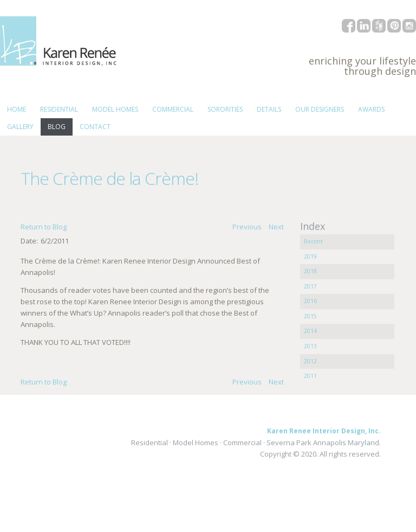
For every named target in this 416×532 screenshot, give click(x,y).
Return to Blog (44, 227)
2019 (310, 257)
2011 (310, 376)
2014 (310, 331)
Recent (313, 241)
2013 (310, 346)
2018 (310, 271)
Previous (247, 227)
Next (276, 227)
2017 (310, 286)
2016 (310, 301)
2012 (310, 361)
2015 (310, 316)
